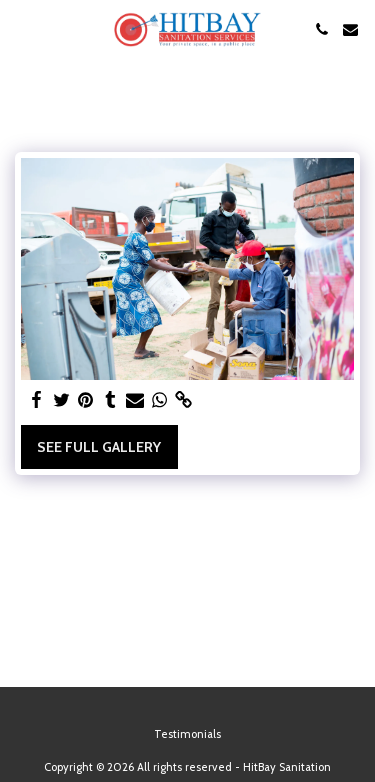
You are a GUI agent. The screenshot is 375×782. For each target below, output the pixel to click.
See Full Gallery (99, 447)
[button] (22, 29)
